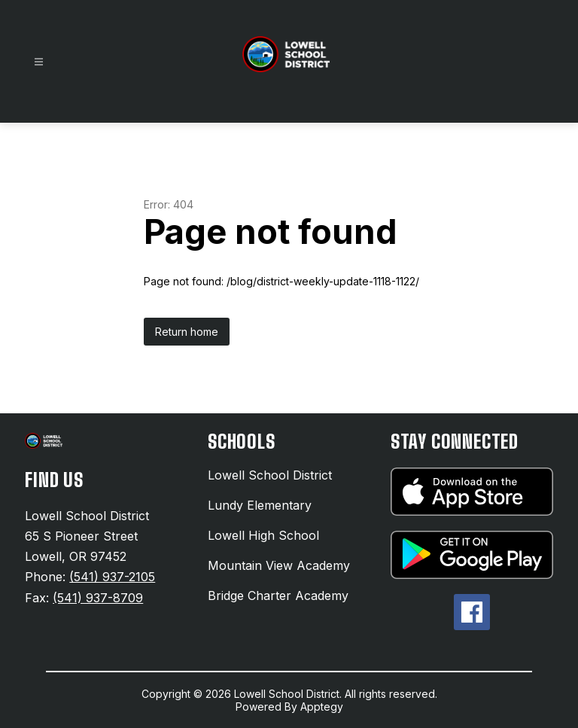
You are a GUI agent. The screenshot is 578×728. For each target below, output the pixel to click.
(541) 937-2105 (112, 577)
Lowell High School (263, 535)
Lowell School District (270, 475)
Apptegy (322, 707)
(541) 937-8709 (98, 598)
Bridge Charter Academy (278, 595)
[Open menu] (39, 62)
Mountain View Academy (279, 565)
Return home (187, 332)
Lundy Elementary (260, 505)
